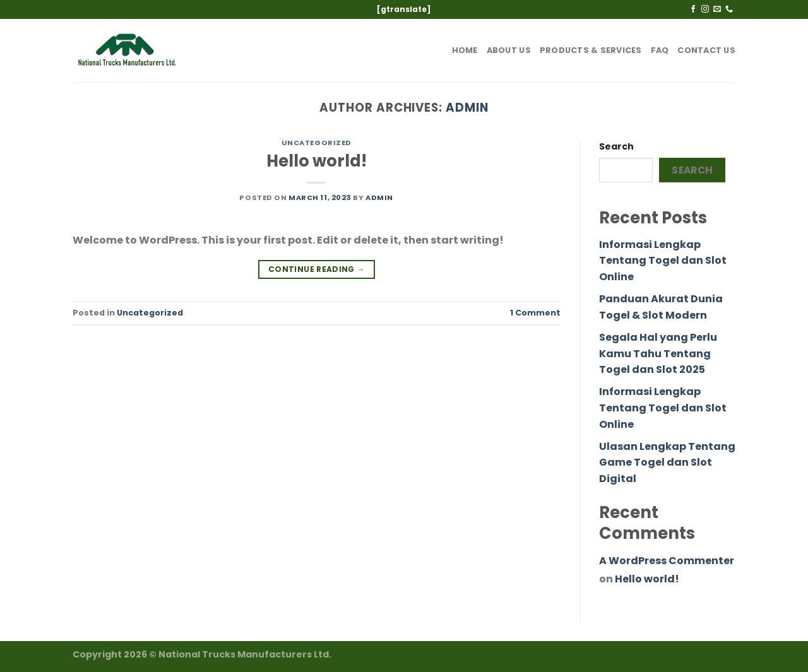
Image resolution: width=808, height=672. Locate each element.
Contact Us (706, 50)
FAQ (660, 50)
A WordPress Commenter (667, 561)
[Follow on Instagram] (705, 9)
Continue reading (317, 269)
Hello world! (317, 161)
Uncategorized (317, 143)
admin (467, 108)
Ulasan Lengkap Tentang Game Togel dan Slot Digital (667, 463)
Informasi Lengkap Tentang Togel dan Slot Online (663, 261)
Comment (535, 313)
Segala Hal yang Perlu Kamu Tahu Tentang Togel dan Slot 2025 (658, 353)
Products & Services (591, 50)
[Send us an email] (717, 9)
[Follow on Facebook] (693, 9)
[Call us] (729, 9)
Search (616, 146)
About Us (509, 50)
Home (465, 50)
